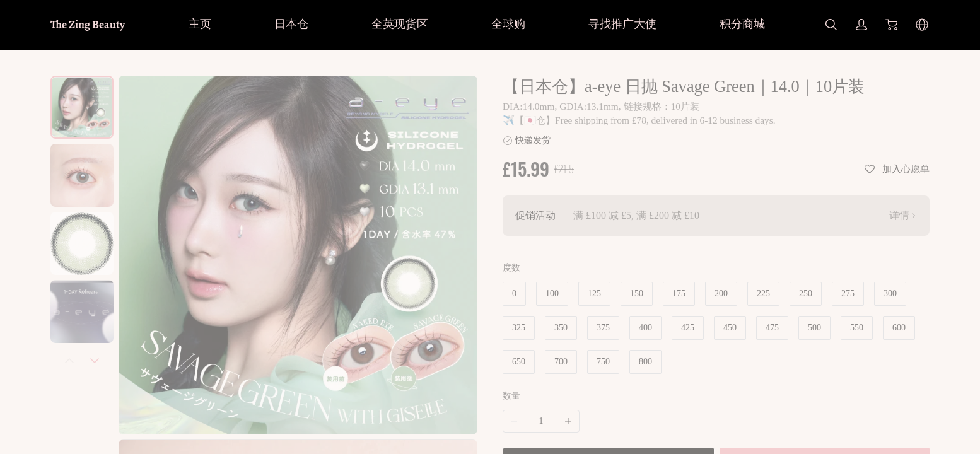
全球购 (508, 24)
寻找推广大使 (622, 24)
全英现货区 (400, 24)
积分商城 (742, 24)
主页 (200, 24)
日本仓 (291, 24)
